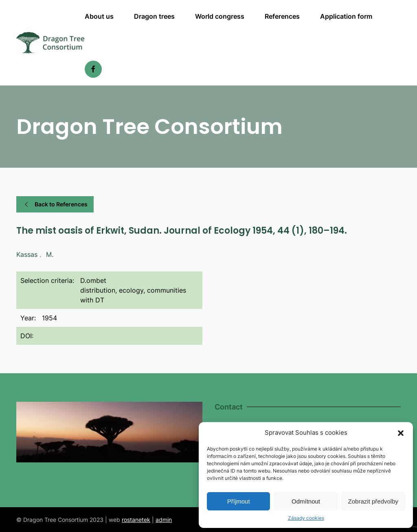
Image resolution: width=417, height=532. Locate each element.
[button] (401, 433)
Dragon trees (154, 16)
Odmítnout (306, 501)
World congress (220, 16)
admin (164, 520)
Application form (346, 16)
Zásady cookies (306, 518)
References (282, 16)
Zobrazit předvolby (373, 501)
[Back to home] (50, 43)
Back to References (55, 204)
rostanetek (136, 520)
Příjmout (239, 501)
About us (99, 16)
